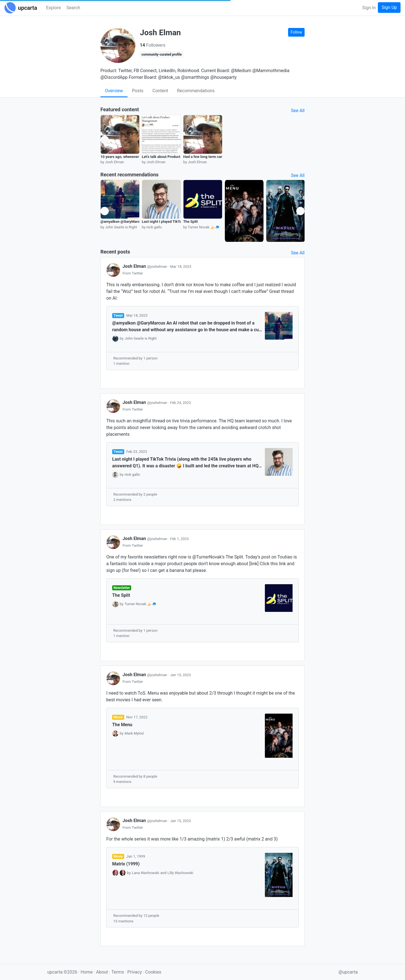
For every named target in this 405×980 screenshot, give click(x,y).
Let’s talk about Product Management (172, 157)
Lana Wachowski (146, 873)
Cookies (153, 972)
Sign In (369, 8)
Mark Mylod (134, 733)
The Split (190, 222)
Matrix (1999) (126, 864)
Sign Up (389, 7)
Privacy (135, 972)
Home (87, 972)
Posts (138, 91)
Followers (153, 45)
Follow (296, 32)
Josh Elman (145, 266)
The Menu (122, 725)
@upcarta (348, 972)
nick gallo (132, 474)
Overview (114, 91)
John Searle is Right (141, 338)
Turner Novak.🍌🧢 (140, 604)
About (102, 972)
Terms (118, 972)
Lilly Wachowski (180, 873)
